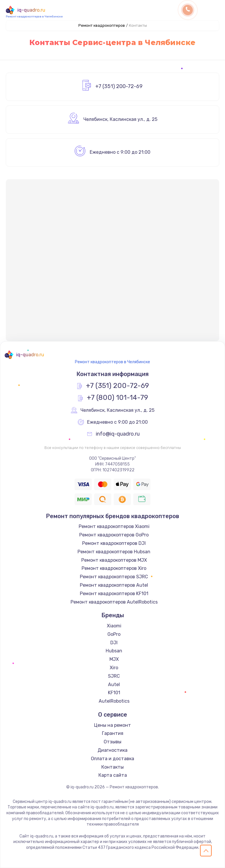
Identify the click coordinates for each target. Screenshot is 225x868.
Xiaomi (114, 626)
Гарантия (113, 733)
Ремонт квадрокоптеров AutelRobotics (114, 602)
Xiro (114, 668)
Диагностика (113, 750)
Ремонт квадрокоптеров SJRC (114, 577)
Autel (114, 684)
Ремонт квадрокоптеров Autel (114, 585)
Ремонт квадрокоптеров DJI (114, 543)
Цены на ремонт (113, 725)
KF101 (114, 693)
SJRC (114, 676)
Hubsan (114, 651)
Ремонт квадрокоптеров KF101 (114, 594)
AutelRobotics (114, 701)
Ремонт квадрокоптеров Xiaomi (114, 526)
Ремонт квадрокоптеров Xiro (114, 568)
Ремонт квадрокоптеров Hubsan (114, 552)
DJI (114, 643)
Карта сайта (113, 775)
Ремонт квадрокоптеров (102, 25)
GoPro (114, 634)
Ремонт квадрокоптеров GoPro (114, 535)
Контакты (113, 767)
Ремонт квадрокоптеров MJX (114, 560)
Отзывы (113, 742)
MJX (114, 659)
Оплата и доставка (113, 759)
